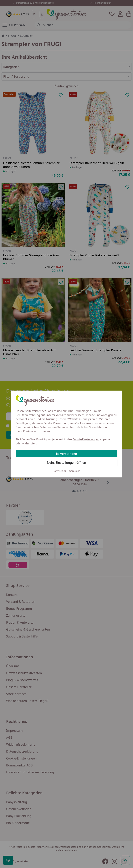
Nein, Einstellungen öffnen (66, 463)
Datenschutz (59, 471)
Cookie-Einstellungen (86, 439)
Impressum (74, 471)
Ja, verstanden (66, 454)
